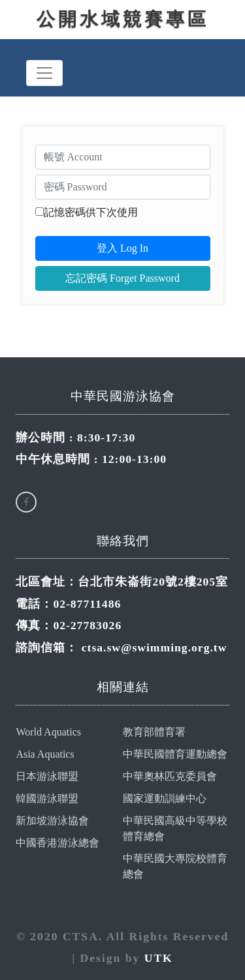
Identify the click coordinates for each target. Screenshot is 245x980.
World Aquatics (48, 732)
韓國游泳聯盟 (47, 798)
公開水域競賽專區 (123, 19)
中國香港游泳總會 (57, 843)
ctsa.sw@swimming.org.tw (155, 647)
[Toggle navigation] (44, 73)
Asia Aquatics (45, 754)
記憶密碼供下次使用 (91, 212)
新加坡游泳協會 (52, 821)
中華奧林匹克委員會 (170, 776)
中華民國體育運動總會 (175, 754)
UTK (159, 958)
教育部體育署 (154, 732)
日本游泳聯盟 (47, 776)
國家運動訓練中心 (165, 798)
